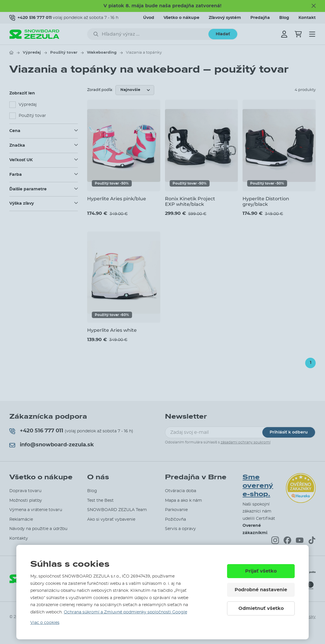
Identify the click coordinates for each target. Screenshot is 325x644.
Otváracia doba (181, 491)
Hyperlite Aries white (112, 330)
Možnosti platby (26, 501)
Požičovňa (175, 520)
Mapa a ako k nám (183, 501)
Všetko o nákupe (181, 18)
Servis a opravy (180, 529)
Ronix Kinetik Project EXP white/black (190, 201)
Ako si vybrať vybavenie (111, 520)
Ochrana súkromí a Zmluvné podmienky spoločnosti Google (125, 612)
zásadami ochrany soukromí (246, 442)
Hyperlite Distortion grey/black (266, 201)
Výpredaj (32, 53)
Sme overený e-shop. (258, 486)
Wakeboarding (102, 53)
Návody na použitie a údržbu (38, 529)
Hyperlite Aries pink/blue (117, 199)
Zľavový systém (225, 18)
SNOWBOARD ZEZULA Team (117, 510)
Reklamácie (21, 520)
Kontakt (307, 18)
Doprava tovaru (25, 491)
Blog (284, 18)
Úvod (149, 18)
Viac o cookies (45, 623)
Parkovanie (176, 510)
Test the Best (100, 501)
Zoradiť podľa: (100, 90)
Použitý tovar (64, 53)
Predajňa (260, 18)
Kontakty (19, 538)
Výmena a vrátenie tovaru (36, 510)
